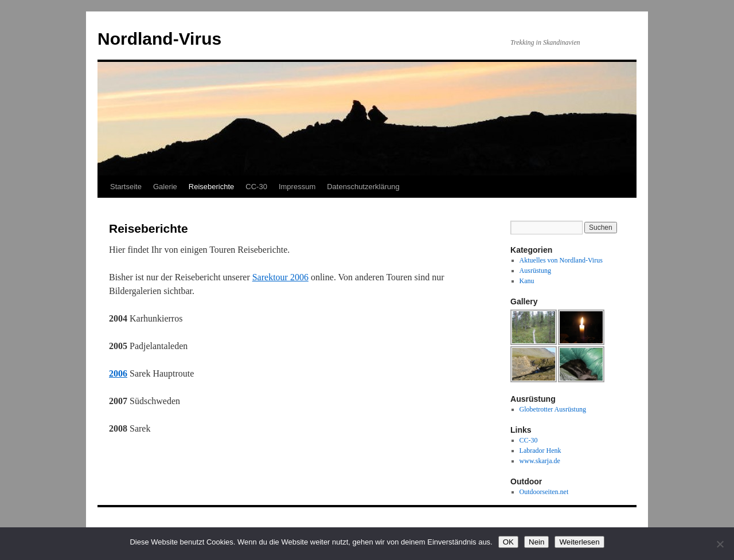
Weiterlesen (579, 542)
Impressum (297, 187)
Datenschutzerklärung (363, 187)
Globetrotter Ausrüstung (553, 409)
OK (508, 542)
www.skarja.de (540, 461)
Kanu (527, 281)
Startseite (126, 187)
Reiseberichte (212, 187)
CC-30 (256, 187)
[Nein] (720, 544)
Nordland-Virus (159, 39)
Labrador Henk (540, 451)
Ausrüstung (535, 271)
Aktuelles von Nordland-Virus (561, 260)
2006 (118, 373)
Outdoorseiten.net (544, 492)
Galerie (165, 187)
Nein (536, 542)
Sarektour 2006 (280, 277)
